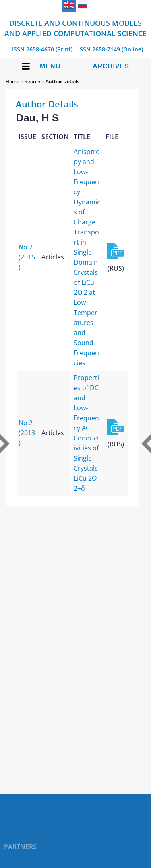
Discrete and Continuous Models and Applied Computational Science (75, 28)
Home (12, 81)
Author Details (62, 81)
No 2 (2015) (27, 257)
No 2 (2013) (27, 433)
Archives (111, 66)
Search (32, 81)
